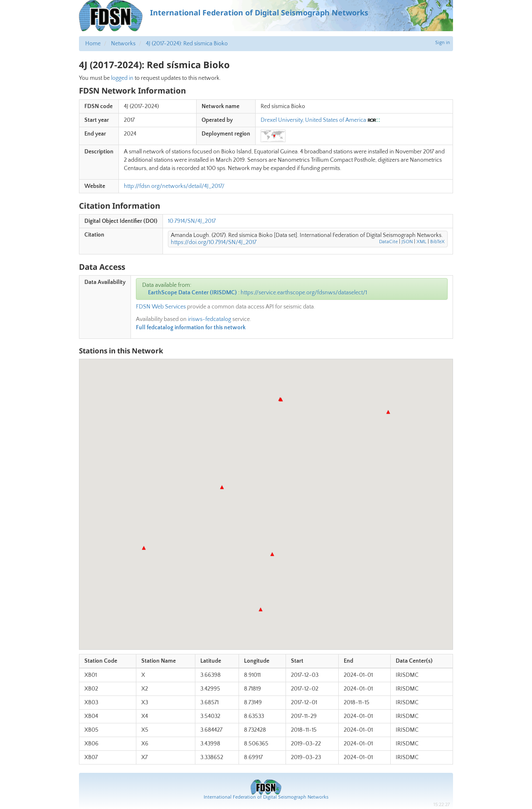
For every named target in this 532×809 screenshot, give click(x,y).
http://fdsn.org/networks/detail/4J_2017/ (174, 186)
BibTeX (437, 242)
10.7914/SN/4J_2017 (192, 221)
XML (421, 242)
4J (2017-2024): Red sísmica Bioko (187, 44)
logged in (122, 78)
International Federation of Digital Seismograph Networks (266, 797)
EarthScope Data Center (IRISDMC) (192, 293)
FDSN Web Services (161, 307)
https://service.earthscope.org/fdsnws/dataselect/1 (304, 293)
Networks (123, 44)
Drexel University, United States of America (313, 120)
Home (93, 44)
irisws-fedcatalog (209, 319)
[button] (388, 412)
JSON (407, 242)
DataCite (388, 242)
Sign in (443, 43)
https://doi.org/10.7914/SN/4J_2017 (214, 242)
